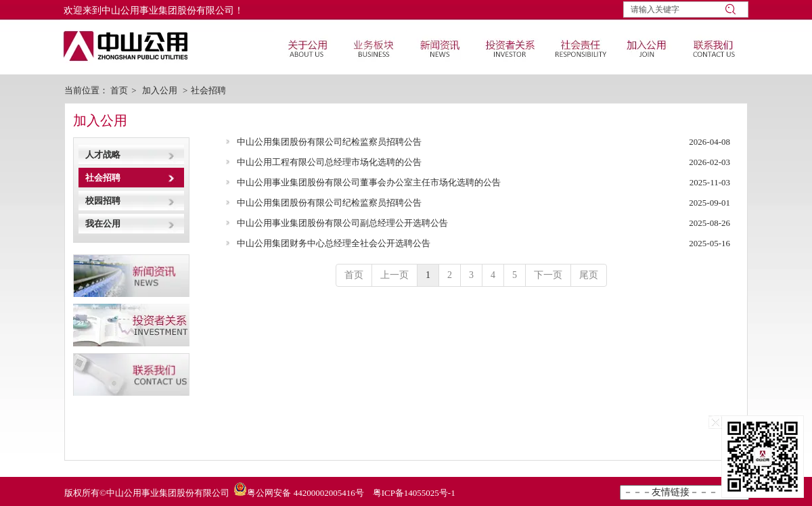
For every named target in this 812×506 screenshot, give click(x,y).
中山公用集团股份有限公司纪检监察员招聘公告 (329, 142)
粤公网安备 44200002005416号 (305, 493)
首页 (119, 90)
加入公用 (160, 90)
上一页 (394, 275)
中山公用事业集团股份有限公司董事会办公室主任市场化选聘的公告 (369, 182)
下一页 (548, 275)
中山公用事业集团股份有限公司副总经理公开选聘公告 (342, 223)
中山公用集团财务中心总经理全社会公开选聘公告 (334, 243)
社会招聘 (208, 90)
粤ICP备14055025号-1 (414, 493)
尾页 (589, 275)
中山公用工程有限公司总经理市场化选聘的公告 (329, 162)
